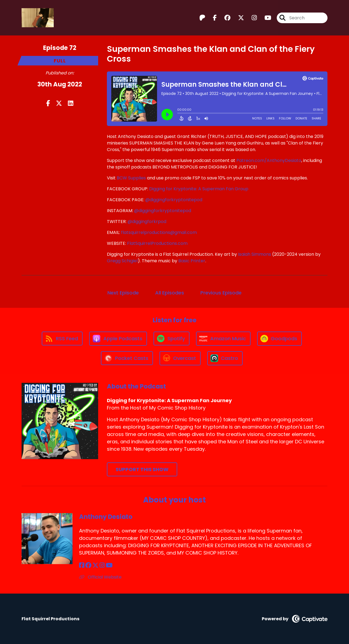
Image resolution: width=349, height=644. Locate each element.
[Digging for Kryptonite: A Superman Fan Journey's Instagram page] (251, 18)
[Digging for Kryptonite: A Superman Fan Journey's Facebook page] (212, 18)
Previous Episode (221, 293)
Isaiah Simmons (255, 254)
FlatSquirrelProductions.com (157, 243)
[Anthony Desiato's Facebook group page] (88, 565)
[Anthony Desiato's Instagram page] (102, 565)
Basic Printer (192, 261)
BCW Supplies (131, 178)
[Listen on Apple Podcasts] (118, 339)
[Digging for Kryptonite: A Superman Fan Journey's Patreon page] (202, 18)
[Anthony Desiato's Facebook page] (82, 565)
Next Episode (123, 293)
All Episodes (170, 293)
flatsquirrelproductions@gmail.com (159, 232)
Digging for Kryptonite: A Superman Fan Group (199, 189)
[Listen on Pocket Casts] (127, 358)
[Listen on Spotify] (172, 338)
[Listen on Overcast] (180, 358)
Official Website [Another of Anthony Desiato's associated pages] (100, 577)
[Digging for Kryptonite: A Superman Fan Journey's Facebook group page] (224, 18)
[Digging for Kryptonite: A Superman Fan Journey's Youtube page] (265, 18)
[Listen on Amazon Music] (223, 339)
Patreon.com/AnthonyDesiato (269, 160)
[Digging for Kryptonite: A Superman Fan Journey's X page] (238, 18)
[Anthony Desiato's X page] (95, 565)
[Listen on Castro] (225, 358)
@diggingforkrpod (147, 222)
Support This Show (142, 469)
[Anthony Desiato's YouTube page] (109, 565)
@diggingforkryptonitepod (174, 200)
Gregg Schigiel (122, 261)
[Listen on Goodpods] (279, 339)
